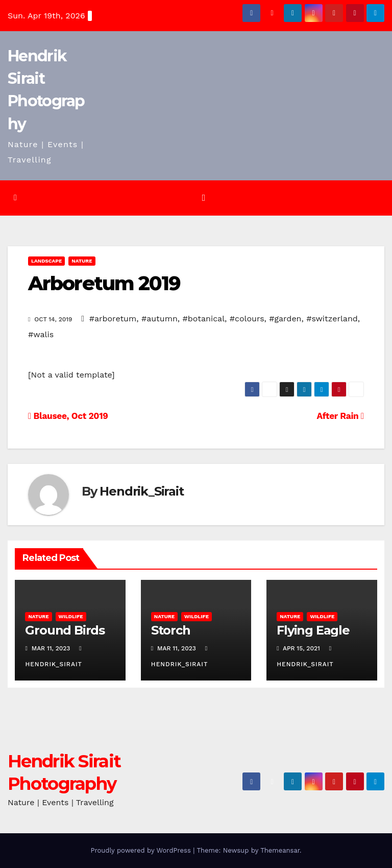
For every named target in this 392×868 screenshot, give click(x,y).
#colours (247, 319)
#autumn (160, 319)
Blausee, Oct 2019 (68, 416)
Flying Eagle (313, 630)
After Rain (340, 416)
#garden (285, 319)
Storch (171, 630)
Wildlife (71, 616)
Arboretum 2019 (104, 283)
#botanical (204, 319)
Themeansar (280, 850)
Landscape (46, 261)
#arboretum (113, 319)
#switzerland (332, 319)
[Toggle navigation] (204, 198)
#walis (41, 334)
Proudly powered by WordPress (142, 850)
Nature (82, 261)
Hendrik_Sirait (141, 491)
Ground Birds (65, 630)
